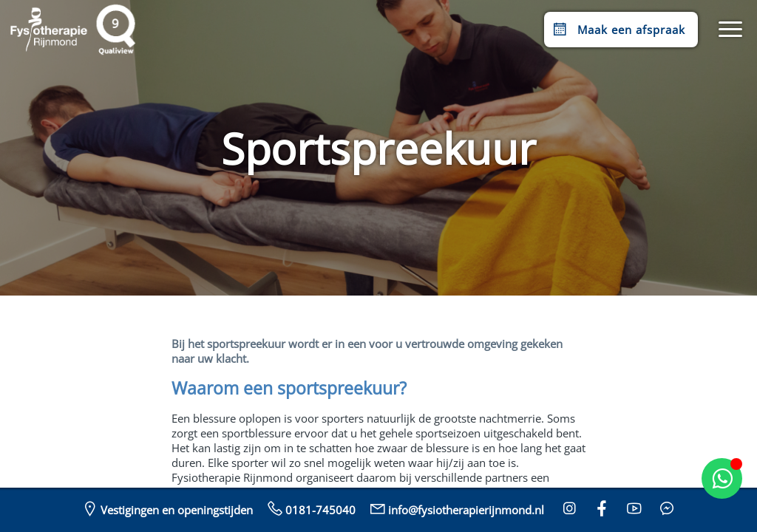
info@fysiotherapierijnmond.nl (456, 508)
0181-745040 (310, 508)
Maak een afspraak (618, 30)
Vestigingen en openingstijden (166, 508)
